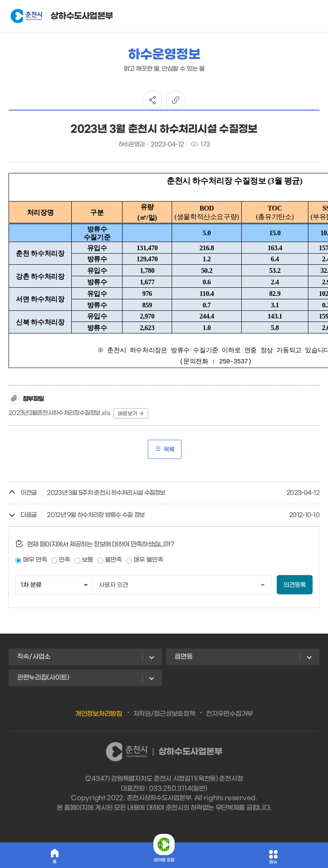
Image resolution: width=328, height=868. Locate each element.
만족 (64, 560)
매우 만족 (35, 560)
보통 (88, 560)
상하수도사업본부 (53, 16)
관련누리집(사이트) (43, 678)
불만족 (113, 560)
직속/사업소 (34, 657)
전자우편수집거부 (229, 714)
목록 (165, 449)
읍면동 (184, 657)
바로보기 (131, 414)
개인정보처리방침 (99, 714)
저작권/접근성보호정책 (164, 714)
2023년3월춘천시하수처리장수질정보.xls (59, 413)
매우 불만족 (148, 560)
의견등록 (295, 585)
